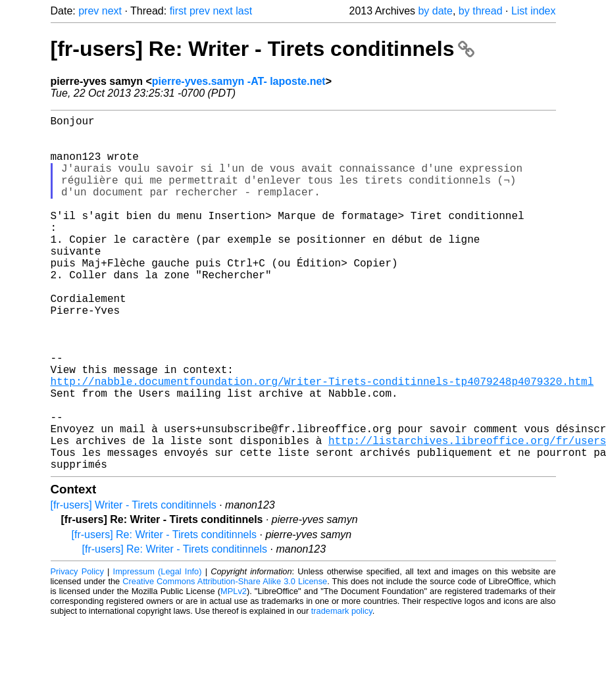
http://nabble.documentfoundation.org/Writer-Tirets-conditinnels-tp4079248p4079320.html (322, 441)
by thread (481, 11)
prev (88, 11)
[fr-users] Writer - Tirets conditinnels (134, 584)
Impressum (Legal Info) (158, 650)
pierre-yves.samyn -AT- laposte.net (239, 81)
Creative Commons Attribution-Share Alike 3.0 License (225, 660)
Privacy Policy (77, 650)
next (112, 11)
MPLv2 (234, 670)
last (244, 11)
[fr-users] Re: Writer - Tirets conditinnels (263, 49)
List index (534, 11)
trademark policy (342, 690)
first (178, 11)
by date (435, 11)
